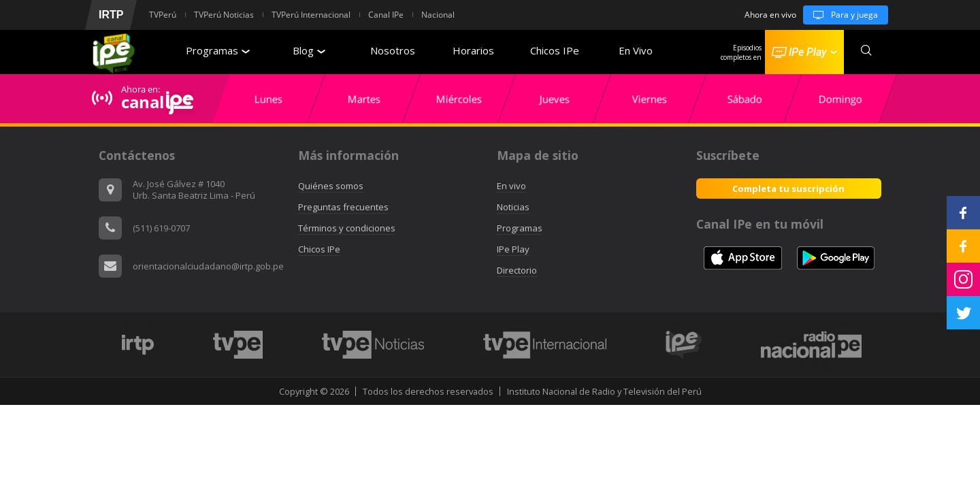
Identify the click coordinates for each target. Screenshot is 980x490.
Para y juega (840, 15)
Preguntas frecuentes (343, 207)
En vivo (511, 186)
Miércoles (459, 99)
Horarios (473, 50)
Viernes (650, 99)
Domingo (840, 99)
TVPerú (163, 15)
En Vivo (636, 50)
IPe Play (513, 249)
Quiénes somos (331, 186)
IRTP (111, 15)
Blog (309, 50)
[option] (269, 99)
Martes (364, 99)
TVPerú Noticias (224, 15)
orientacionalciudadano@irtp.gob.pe (208, 266)
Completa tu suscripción (788, 189)
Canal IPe (386, 15)
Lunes (268, 99)
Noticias (513, 207)
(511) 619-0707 (161, 228)
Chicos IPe (555, 50)
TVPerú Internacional (311, 15)
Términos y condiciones (347, 228)
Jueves (555, 99)
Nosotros (393, 50)
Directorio (517, 270)
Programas (218, 50)
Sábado (745, 99)
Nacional (438, 15)
